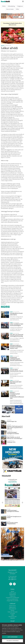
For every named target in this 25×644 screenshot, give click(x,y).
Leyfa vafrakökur (12, 637)
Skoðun (3, 46)
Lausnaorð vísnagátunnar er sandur (14, 517)
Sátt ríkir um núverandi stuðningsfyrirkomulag (17, 335)
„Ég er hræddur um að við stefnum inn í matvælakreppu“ (15, 438)
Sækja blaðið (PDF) (13, 482)
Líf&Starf (12, 604)
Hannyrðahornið (13, 609)
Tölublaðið (6, 476)
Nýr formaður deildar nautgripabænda (12, 523)
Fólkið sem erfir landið (12, 612)
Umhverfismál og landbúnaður (12, 598)
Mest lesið (6, 416)
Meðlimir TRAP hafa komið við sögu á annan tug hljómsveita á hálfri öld (15, 428)
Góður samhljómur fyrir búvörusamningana (17, 325)
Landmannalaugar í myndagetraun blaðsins (13, 433)
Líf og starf (13, 613)
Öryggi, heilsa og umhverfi (12, 601)
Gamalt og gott (13, 593)
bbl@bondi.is (12, 578)
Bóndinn (13, 610)
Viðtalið (12, 615)
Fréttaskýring (11, 6)
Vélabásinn (13, 618)
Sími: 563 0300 (13, 576)
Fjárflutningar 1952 (12, 421)
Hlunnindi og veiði (12, 617)
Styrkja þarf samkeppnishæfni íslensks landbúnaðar (16, 359)
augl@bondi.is (12, 579)
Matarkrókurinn (12, 607)
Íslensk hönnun (12, 606)
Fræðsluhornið (13, 595)
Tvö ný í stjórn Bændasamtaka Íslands (16, 370)
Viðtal (17, 9)
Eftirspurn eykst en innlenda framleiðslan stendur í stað (16, 347)
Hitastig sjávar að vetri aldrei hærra (16, 314)
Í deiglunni (20, 6)
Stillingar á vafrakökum (13, 641)
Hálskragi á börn (11, 442)
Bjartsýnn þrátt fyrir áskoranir (16, 383)
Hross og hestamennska (13, 599)
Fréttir (4, 6)
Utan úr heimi (10, 9)
